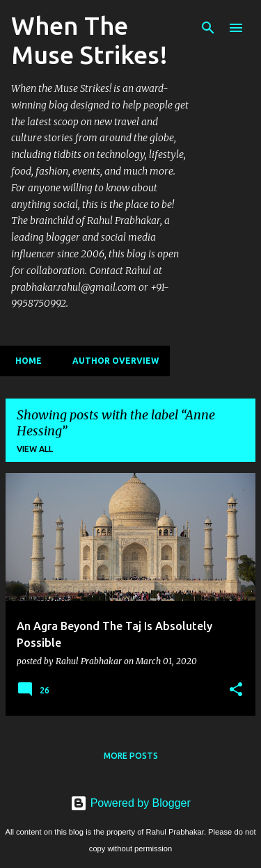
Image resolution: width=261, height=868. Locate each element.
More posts (131, 756)
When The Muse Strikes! (89, 40)
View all (35, 449)
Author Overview (111, 361)
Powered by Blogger (130, 803)
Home (24, 361)
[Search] (208, 28)
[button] (236, 690)
